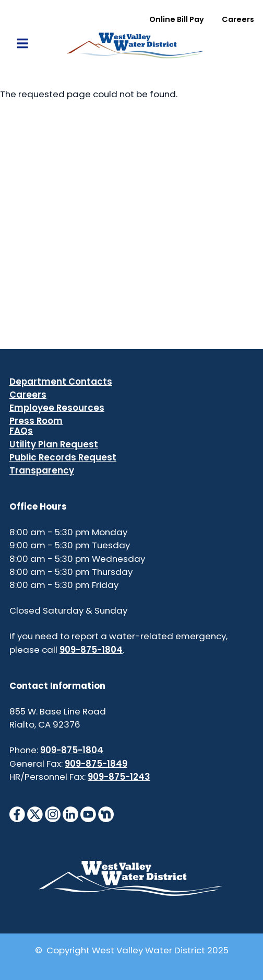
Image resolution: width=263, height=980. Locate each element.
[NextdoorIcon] (106, 814)
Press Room (36, 421)
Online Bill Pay (177, 19)
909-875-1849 (96, 764)
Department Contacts (61, 382)
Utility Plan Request (54, 444)
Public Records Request (63, 457)
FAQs (21, 431)
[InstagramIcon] (53, 814)
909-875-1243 (119, 777)
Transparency (42, 470)
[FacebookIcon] (17, 814)
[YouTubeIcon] (88, 814)
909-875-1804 (91, 650)
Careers (238, 19)
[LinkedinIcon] (70, 814)
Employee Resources (57, 408)
